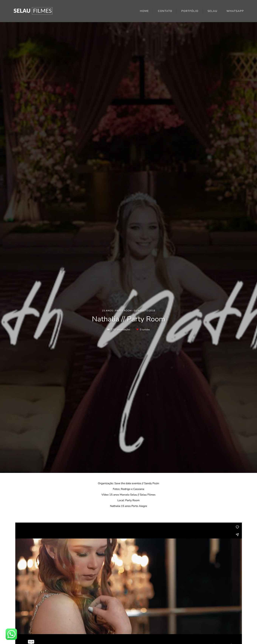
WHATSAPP (235, 11)
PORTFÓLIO (190, 11)
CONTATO (165, 11)
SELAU (212, 11)
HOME (144, 11)
